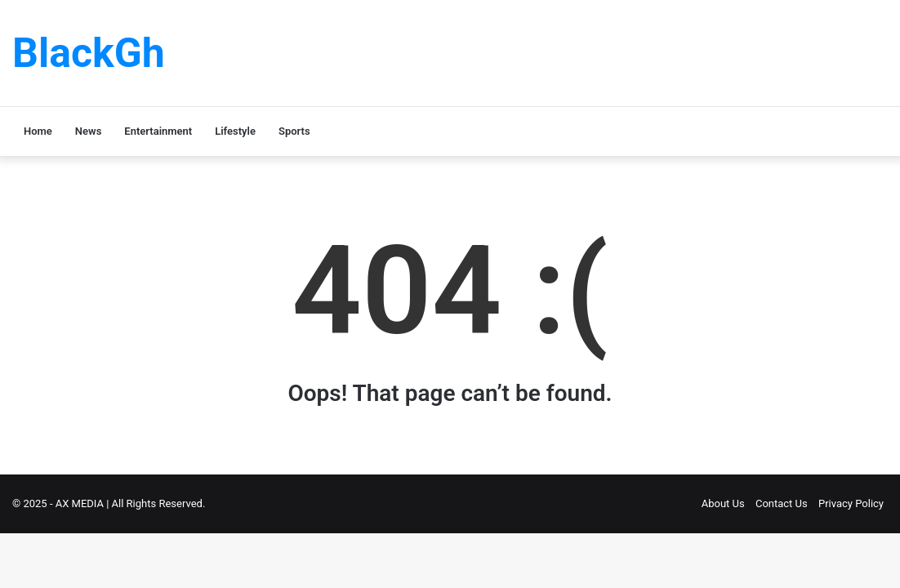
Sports (294, 131)
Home (38, 131)
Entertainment (158, 131)
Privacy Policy (851, 503)
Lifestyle (235, 131)
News (88, 131)
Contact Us (782, 503)
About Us (723, 503)
